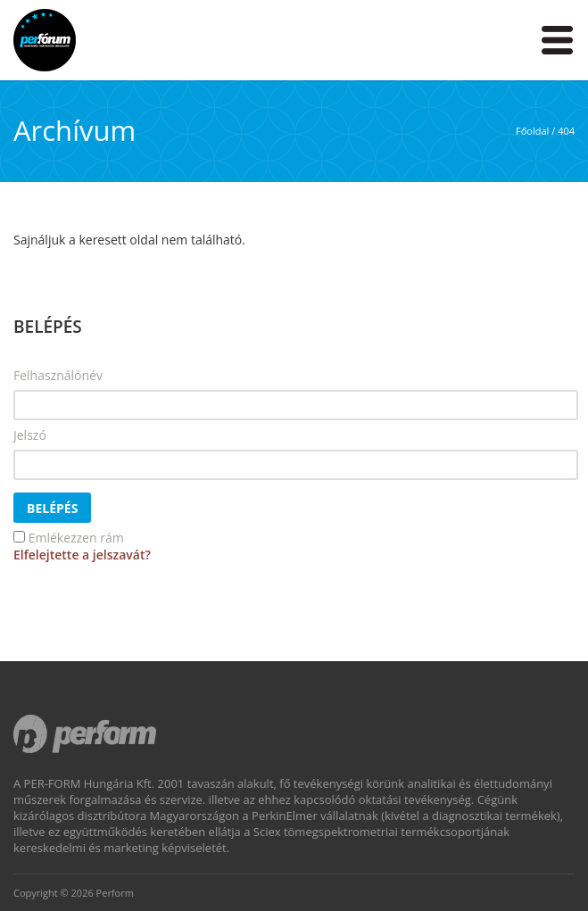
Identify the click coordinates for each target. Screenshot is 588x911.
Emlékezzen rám (76, 538)
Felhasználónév (58, 375)
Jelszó (30, 435)
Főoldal (532, 131)
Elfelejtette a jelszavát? (82, 555)
